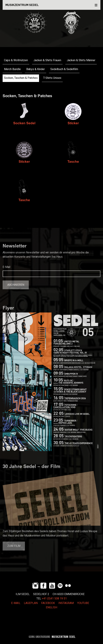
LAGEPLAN (31, 603)
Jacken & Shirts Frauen (47, 60)
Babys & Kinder (36, 69)
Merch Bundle (12, 69)
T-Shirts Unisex (52, 78)
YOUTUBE (83, 603)
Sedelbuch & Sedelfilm (64, 69)
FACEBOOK (48, 603)
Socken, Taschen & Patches (21, 78)
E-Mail (6, 267)
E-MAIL (16, 603)
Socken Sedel (24, 123)
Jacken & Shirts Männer (81, 60)
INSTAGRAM (66, 603)
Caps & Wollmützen (16, 60)
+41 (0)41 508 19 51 (54, 599)
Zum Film (14, 546)
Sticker (73, 123)
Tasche (73, 161)
